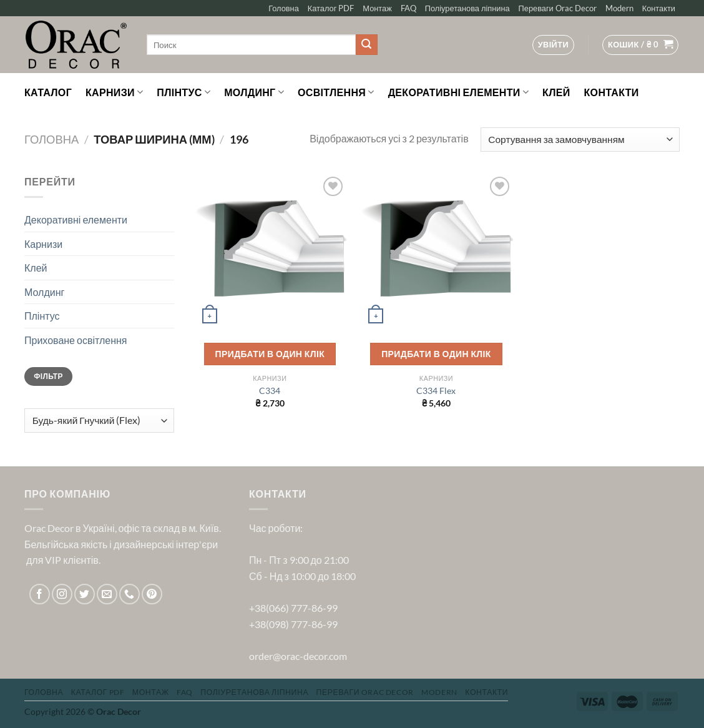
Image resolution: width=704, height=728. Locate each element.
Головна (284, 8)
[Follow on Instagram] (62, 594)
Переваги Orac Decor (558, 8)
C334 (270, 391)
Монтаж (377, 8)
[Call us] (130, 594)
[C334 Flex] (436, 251)
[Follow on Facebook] (40, 594)
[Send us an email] (107, 594)
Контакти (659, 8)
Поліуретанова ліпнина (467, 8)
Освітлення (336, 92)
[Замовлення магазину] (580, 140)
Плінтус (183, 92)
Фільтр (48, 376)
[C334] (270, 251)
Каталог (48, 92)
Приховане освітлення (76, 340)
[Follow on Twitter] (85, 594)
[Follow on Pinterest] (152, 594)
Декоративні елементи (458, 92)
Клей (556, 92)
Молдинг (254, 92)
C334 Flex (436, 391)
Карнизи (114, 92)
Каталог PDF (331, 8)
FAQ (408, 8)
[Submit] (366, 45)
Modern (619, 8)
